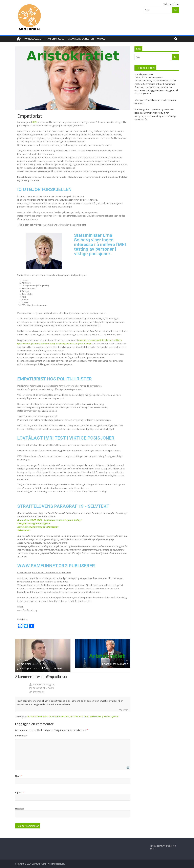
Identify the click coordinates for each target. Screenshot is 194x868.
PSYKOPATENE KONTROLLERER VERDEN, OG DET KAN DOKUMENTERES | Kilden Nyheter (73, 716)
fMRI (35, 122)
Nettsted (20, 809)
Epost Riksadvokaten (102, 662)
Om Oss (101, 39)
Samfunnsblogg (55, 39)
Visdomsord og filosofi (81, 39)
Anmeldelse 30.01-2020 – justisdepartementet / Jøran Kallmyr (43, 664)
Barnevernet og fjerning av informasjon (38, 527)
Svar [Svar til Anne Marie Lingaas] (125, 710)
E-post (19, 792)
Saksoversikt (24, 530)
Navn (18, 776)
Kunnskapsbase (32, 39)
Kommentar (21, 736)
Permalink (37, 692)
